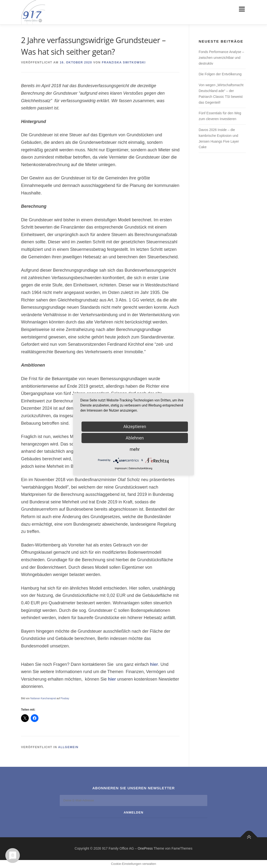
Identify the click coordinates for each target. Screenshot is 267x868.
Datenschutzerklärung (140, 468)
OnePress (145, 848)
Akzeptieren (135, 426)
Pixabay (65, 698)
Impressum (121, 468)
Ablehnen (135, 438)
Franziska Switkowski (124, 62)
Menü (242, 9)
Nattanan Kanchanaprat (43, 698)
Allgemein (68, 747)
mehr (135, 449)
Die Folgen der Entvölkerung (220, 74)
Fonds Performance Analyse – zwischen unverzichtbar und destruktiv (221, 58)
